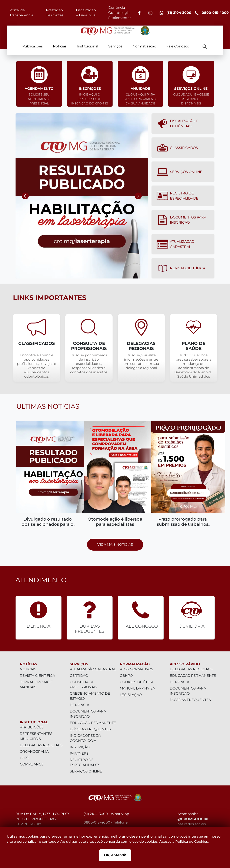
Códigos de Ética (137, 682)
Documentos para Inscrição (181, 220)
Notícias (60, 46)
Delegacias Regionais (41, 745)
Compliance (32, 764)
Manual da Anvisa (137, 688)
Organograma (34, 752)
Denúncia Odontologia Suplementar (120, 13)
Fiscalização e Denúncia (86, 13)
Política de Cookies (192, 842)
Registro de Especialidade (177, 196)
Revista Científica (181, 268)
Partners (79, 753)
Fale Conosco (178, 46)
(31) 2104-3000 (175, 13)
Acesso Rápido (185, 664)
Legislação (131, 695)
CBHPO (126, 676)
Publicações (33, 46)
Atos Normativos (136, 669)
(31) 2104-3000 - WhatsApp (106, 814)
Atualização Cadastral (175, 244)
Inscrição (80, 747)
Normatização (144, 46)
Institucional (87, 46)
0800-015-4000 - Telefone (106, 822)
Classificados (177, 148)
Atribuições (32, 727)
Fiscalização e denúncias (177, 124)
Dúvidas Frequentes (90, 729)
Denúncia (79, 705)
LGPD (25, 758)
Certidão (79, 676)
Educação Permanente (93, 723)
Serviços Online (179, 172)
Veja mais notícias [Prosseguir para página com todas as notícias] (115, 545)
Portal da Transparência (21, 13)
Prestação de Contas (55, 13)
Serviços (115, 46)
